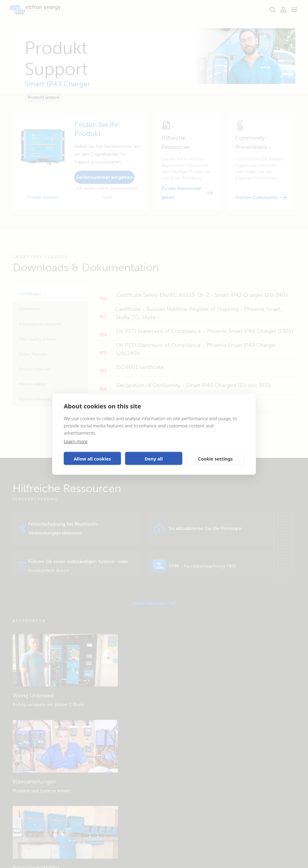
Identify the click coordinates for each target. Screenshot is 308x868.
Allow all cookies (92, 458)
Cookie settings (215, 458)
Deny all (154, 458)
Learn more (76, 441)
